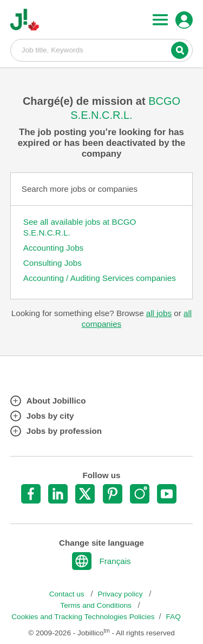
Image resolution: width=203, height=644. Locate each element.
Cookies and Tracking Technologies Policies (83, 617)
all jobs (159, 313)
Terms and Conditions (97, 605)
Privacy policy (121, 594)
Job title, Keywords (102, 50)
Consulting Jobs (53, 263)
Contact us (68, 594)
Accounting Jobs (53, 248)
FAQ (173, 617)
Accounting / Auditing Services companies (100, 278)
